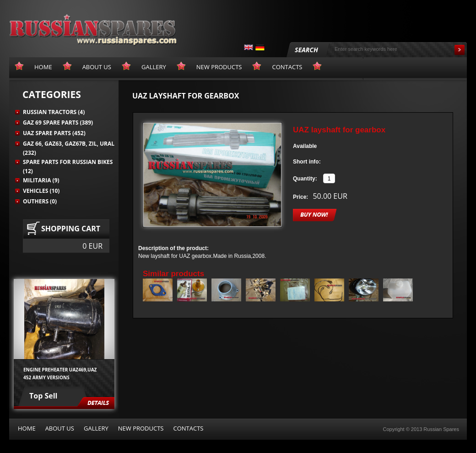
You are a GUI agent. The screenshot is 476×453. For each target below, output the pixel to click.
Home (27, 428)
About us (60, 428)
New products (141, 428)
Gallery (96, 428)
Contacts (188, 428)
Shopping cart (71, 229)
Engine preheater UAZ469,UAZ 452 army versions (60, 373)
